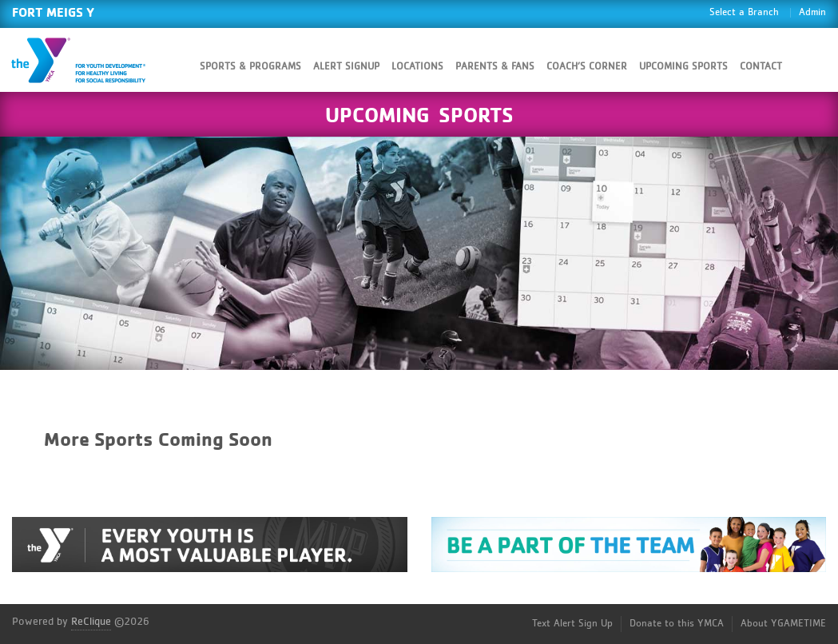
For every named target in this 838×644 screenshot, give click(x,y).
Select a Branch (744, 12)
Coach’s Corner (587, 67)
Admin (812, 12)
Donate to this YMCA (677, 624)
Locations (417, 67)
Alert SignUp (346, 67)
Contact (761, 67)
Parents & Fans (495, 67)
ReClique (91, 622)
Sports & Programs (250, 67)
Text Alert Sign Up (572, 624)
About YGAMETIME (783, 624)
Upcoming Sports (683, 67)
